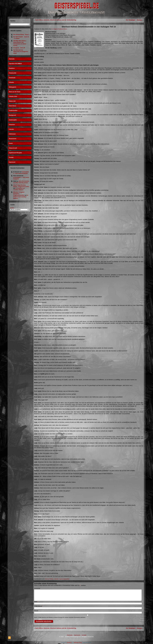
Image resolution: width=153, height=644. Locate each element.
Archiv (12, 208)
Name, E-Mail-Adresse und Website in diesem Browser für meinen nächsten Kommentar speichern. (60, 617)
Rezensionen (13, 139)
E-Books (11, 82)
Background (12, 115)
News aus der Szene (15, 92)
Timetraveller (13, 73)
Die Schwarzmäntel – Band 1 (21, 35)
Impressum (12, 162)
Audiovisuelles (13, 111)
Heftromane (12, 134)
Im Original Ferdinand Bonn (59, 29)
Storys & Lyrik (13, 148)
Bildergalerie (13, 87)
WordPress (69, 642)
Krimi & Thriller (49, 579)
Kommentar (37, 588)
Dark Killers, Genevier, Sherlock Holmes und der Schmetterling (56, 20)
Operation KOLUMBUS (15, 64)
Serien (11, 143)
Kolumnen (12, 125)
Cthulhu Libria (13, 96)
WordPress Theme (78, 642)
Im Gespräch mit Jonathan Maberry (21, 197)
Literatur (11, 129)
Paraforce (12, 68)
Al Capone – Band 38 (19, 48)
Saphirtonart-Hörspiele (15, 153)
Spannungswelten (64, 579)
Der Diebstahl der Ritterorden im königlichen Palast (21, 52)
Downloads (12, 78)
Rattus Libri (12, 101)
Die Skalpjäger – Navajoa (134, 20)
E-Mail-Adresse (38, 606)
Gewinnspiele (13, 120)
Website (36, 611)
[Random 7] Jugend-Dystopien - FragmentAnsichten (19, 194)
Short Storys (13, 106)
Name (36, 602)
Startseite (12, 59)
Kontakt (11, 157)
